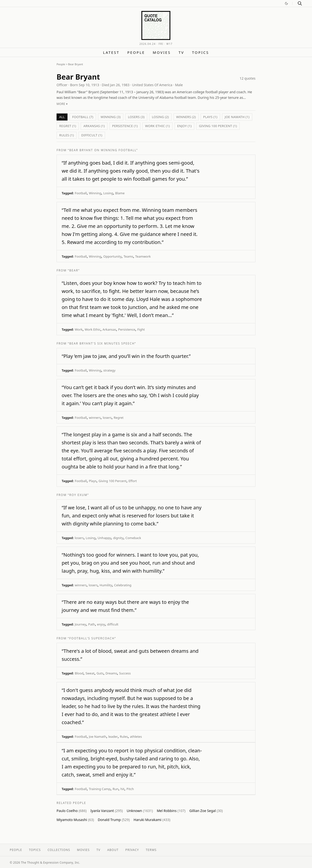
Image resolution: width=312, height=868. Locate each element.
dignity (118, 538)
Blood (79, 673)
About (113, 850)
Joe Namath (97, 737)
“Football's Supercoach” (92, 638)
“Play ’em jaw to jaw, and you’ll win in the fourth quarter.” (126, 356)
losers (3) (136, 117)
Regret (119, 418)
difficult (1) (92, 135)
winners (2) (186, 117)
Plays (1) (210, 117)
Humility (106, 585)
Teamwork (143, 256)
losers (107, 418)
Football (81, 193)
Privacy (132, 850)
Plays (93, 481)
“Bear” (74, 270)
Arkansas (109, 329)
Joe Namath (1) (237, 117)
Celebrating (123, 585)
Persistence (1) (125, 126)
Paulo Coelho (72, 811)
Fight (141, 329)
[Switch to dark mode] (286, 3)
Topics (201, 52)
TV (181, 52)
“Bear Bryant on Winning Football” (103, 150)
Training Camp (100, 789)
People (136, 52)
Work (79, 329)
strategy (109, 370)
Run (116, 789)
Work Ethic (93, 329)
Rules (124, 737)
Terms (151, 850)
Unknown (140, 811)
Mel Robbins (171, 811)
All (62, 117)
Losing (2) (160, 117)
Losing (108, 193)
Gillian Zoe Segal (206, 811)
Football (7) (83, 117)
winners (95, 418)
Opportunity (112, 256)
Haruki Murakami (152, 820)
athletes (136, 737)
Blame (120, 193)
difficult (113, 624)
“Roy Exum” (78, 495)
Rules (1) (67, 135)
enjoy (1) (185, 126)
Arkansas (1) (94, 126)
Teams (128, 256)
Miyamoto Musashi (75, 820)
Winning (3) (111, 117)
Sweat (90, 673)
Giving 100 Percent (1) (218, 126)
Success (125, 673)
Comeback (133, 538)
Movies (162, 52)
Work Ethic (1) (157, 126)
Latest (111, 52)
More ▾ (62, 104)
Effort (133, 481)
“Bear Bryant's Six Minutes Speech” (102, 343)
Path (92, 624)
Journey (81, 624)
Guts (100, 673)
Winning (95, 193)
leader (113, 737)
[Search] (300, 3)
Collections (59, 850)
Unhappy (104, 538)
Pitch (130, 789)
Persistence (127, 329)
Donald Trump (114, 820)
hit (122, 789)
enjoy (101, 624)
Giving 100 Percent (112, 481)
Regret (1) (68, 126)
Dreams (111, 673)
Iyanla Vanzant (107, 811)
